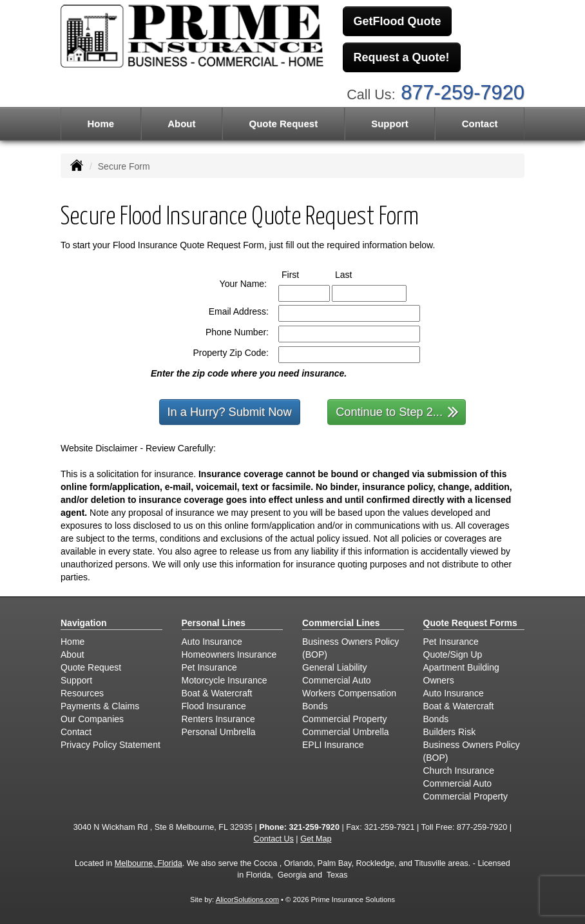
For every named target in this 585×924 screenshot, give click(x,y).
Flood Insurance (214, 706)
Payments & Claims (100, 706)
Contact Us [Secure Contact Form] (274, 839)
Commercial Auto (337, 680)
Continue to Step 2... (397, 411)
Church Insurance (459, 771)
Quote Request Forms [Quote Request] (470, 623)
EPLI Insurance (333, 745)
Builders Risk (450, 732)
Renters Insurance (218, 719)
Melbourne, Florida (149, 863)
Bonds (315, 706)
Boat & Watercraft (217, 693)
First (302, 274)
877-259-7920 (463, 93)
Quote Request (91, 667)
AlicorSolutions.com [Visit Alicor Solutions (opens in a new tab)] (247, 899)
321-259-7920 (314, 827)
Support (76, 680)
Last (355, 274)
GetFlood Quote (398, 21)
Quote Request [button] (283, 123)
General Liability (334, 667)
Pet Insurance (209, 667)
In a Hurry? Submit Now (230, 412)
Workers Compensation (349, 693)
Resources (82, 693)
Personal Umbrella (219, 732)
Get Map (316, 839)
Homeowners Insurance (229, 654)
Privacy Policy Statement (110, 745)
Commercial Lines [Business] (341, 623)
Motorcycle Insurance (225, 680)
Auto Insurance (212, 642)
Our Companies (92, 719)
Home (101, 123)
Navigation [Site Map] (84, 623)
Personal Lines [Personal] (214, 623)
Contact (480, 123)
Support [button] (390, 123)
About (181, 123)
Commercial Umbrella (346, 732)
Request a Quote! (402, 57)
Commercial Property (344, 719)
